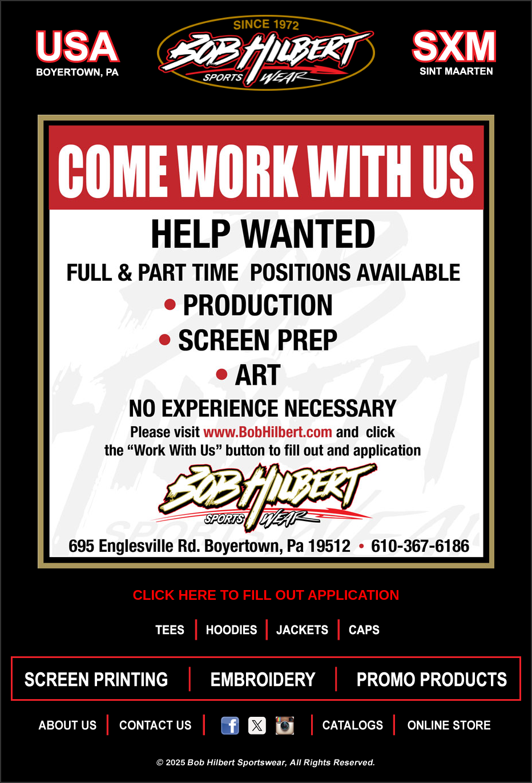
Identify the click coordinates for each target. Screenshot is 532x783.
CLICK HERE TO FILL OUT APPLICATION (266, 595)
